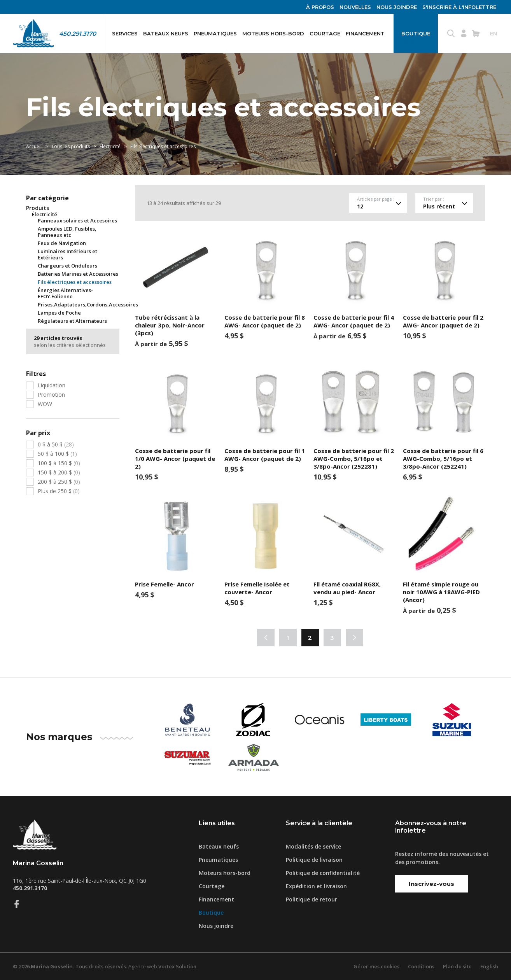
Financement (365, 33)
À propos (320, 7)
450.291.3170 (78, 34)
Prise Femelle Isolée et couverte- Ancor (257, 588)
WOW (45, 404)
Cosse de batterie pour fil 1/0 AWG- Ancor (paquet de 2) (175, 458)
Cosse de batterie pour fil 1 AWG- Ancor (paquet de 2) (265, 455)
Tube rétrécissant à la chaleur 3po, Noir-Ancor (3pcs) (170, 325)
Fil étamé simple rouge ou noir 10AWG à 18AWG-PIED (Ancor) (441, 592)
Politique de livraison (314, 860)
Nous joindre (397, 7)
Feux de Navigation (62, 243)
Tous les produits (71, 146)
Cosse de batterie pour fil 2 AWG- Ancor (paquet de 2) (443, 321)
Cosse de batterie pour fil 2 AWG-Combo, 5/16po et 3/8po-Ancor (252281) (354, 458)
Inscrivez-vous (431, 884)
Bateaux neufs (166, 33)
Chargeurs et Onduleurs (67, 266)
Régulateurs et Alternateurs (72, 321)
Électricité (111, 146)
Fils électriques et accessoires (75, 282)
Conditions (421, 966)
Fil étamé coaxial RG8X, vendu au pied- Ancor (347, 588)
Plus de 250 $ (59, 491)
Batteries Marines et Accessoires (78, 274)
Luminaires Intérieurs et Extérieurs (67, 254)
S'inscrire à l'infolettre (459, 7)
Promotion (51, 395)
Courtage (325, 33)
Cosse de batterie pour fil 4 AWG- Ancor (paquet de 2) (354, 321)
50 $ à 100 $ (57, 454)
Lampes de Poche (59, 313)
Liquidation (52, 385)
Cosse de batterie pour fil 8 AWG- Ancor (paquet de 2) (265, 321)
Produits (38, 208)
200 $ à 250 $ (59, 482)
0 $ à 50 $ (56, 444)
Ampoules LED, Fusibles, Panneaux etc (67, 232)
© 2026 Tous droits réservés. (70, 966)
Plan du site (457, 966)
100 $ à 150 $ (59, 463)
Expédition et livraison (316, 886)
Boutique (416, 33)
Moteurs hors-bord (273, 33)
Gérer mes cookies (376, 966)
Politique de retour (311, 899)
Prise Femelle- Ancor (164, 584)
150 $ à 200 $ (59, 472)
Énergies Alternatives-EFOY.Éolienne (65, 293)
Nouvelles (355, 7)
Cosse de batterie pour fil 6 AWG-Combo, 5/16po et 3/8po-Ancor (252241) (443, 458)
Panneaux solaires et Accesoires (77, 220)
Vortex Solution (177, 966)
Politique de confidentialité (323, 873)
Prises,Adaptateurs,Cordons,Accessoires (88, 304)
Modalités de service (313, 846)
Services (125, 33)
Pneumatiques (215, 33)
